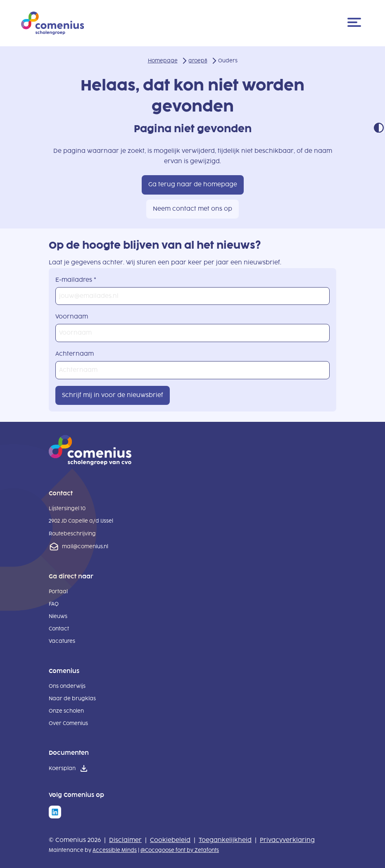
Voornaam (72, 317)
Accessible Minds (115, 850)
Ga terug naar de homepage (193, 184)
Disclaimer (125, 840)
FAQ (54, 604)
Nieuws (58, 616)
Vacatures (62, 641)
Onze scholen (66, 711)
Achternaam (75, 354)
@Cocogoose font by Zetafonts (180, 850)
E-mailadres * (76, 280)
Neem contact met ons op (192, 209)
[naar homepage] (90, 463)
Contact (59, 629)
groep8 (198, 61)
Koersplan (62, 768)
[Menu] (356, 23)
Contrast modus (379, 128)
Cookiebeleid (170, 840)
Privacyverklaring (287, 840)
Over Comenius (68, 723)
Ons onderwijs (67, 686)
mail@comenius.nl (85, 547)
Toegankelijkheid (225, 840)
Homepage (163, 61)
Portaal (58, 592)
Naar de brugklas (72, 699)
